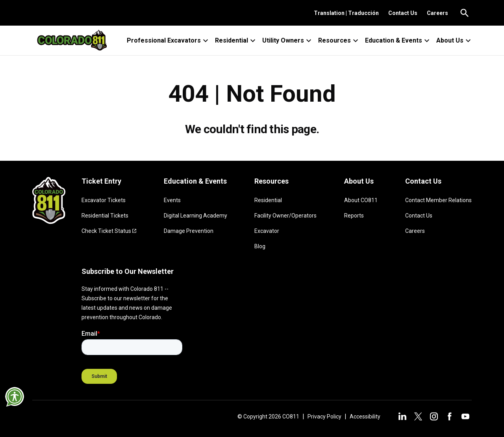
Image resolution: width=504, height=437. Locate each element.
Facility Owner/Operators (285, 216)
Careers (437, 13)
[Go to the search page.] (465, 13)
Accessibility (365, 417)
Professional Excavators (169, 41)
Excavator (267, 231)
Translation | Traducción (346, 13)
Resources (339, 41)
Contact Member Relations (438, 200)
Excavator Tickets (104, 200)
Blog (260, 246)
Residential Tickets (105, 216)
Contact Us (403, 13)
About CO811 (361, 200)
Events (172, 200)
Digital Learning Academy (195, 216)
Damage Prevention (189, 231)
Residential (236, 41)
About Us (455, 41)
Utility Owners (288, 41)
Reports (354, 216)
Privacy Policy (324, 417)
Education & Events (398, 41)
